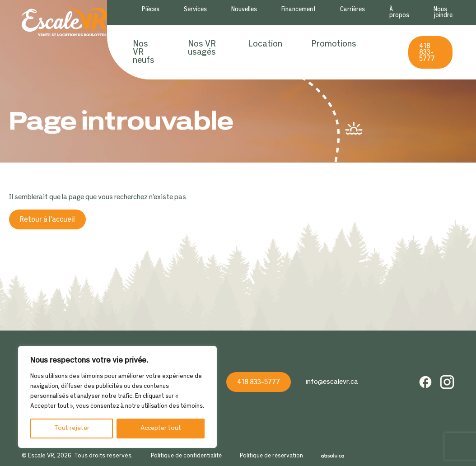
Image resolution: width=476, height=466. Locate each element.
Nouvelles (244, 10)
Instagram (447, 382)
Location (265, 44)
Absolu (333, 456)
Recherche (382, 52)
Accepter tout (161, 428)
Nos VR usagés (202, 48)
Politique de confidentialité (186, 456)
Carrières (352, 10)
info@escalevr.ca (332, 382)
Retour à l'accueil (47, 220)
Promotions (334, 44)
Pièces (151, 10)
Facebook (425, 382)
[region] (117, 397)
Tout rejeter (72, 428)
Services (195, 10)
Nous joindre (443, 13)
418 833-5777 (427, 53)
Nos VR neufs (144, 52)
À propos (399, 13)
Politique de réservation (271, 456)
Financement (299, 10)
